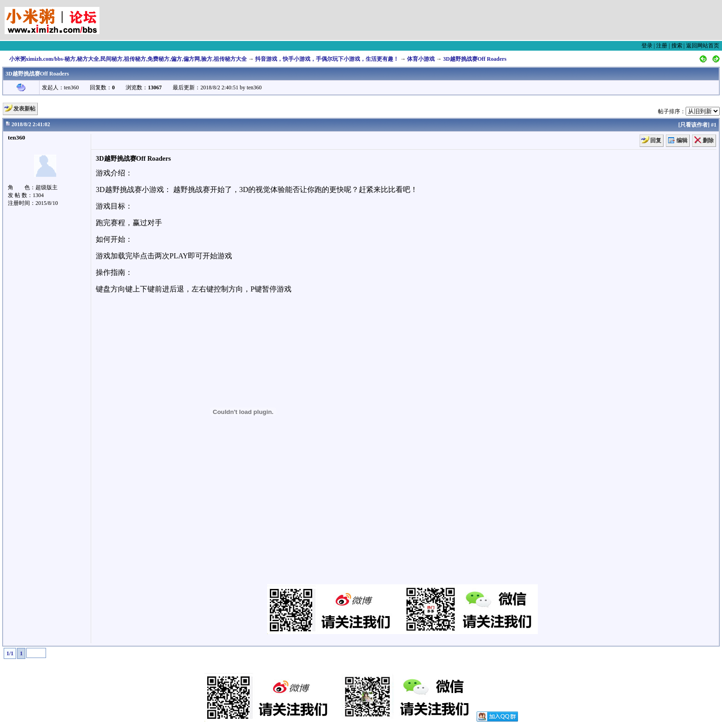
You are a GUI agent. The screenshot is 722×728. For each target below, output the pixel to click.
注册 (662, 46)
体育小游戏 (421, 59)
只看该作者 (694, 125)
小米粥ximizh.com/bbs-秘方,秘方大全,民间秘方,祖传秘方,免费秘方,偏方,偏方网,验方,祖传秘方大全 (128, 59)
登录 (647, 46)
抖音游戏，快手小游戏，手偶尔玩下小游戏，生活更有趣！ (327, 59)
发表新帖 (24, 109)
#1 (714, 125)
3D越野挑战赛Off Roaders (475, 59)
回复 (656, 140)
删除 (708, 140)
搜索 (677, 46)
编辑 (682, 140)
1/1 (10, 653)
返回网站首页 (703, 46)
